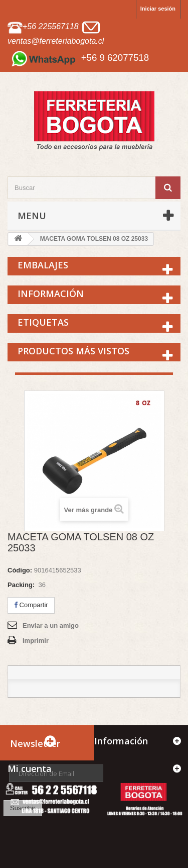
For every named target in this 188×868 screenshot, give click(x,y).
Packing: (21, 585)
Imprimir (36, 641)
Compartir (31, 605)
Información (51, 294)
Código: (20, 570)
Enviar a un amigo (51, 625)
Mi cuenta (30, 768)
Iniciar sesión (158, 9)
